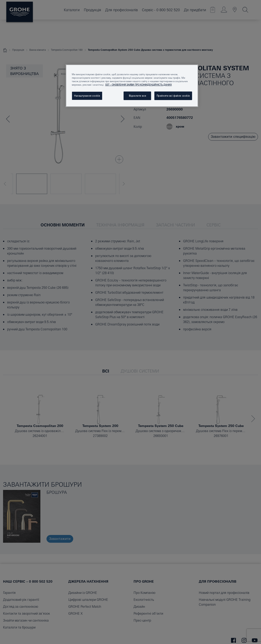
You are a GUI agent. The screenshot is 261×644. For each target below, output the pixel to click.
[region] (132, 86)
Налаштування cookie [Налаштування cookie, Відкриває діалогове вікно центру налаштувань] (87, 96)
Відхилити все (137, 96)
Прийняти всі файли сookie (173, 96)
